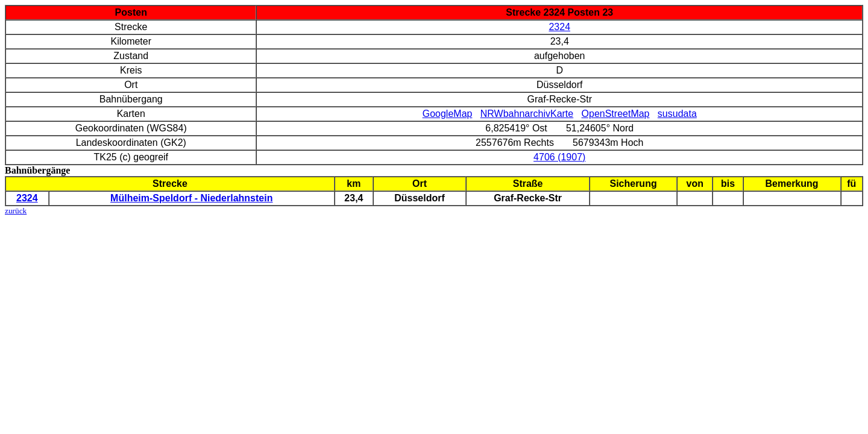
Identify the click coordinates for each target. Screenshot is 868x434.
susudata (677, 114)
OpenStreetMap (616, 114)
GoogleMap (448, 114)
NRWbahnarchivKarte (527, 114)
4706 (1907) (559, 157)
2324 (559, 27)
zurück (16, 211)
